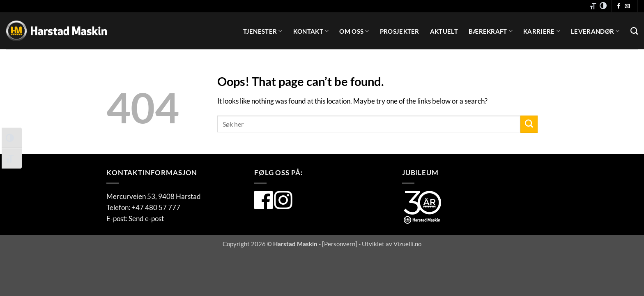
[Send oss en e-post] (627, 6)
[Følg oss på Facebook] (619, 6)
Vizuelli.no (407, 244)
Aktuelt (444, 31)
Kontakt (311, 31)
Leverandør (595, 31)
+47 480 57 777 (156, 207)
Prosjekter (400, 31)
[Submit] (529, 124)
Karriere (542, 31)
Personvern (340, 244)
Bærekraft (491, 31)
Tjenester (263, 31)
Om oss (354, 31)
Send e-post (146, 219)
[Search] (634, 31)
